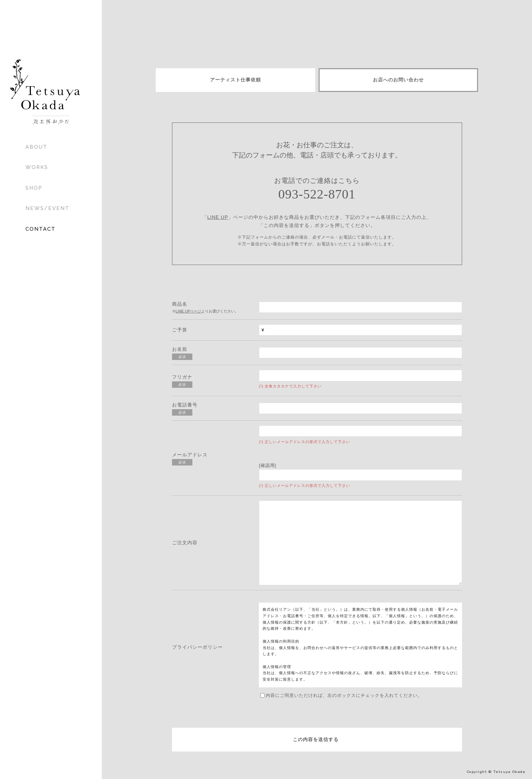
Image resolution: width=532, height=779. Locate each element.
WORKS (37, 167)
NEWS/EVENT (47, 208)
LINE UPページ (189, 311)
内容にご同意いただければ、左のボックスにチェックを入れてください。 (341, 695)
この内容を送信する (316, 739)
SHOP (34, 188)
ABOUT (36, 147)
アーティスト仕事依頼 (235, 80)
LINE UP (218, 217)
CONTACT (41, 229)
